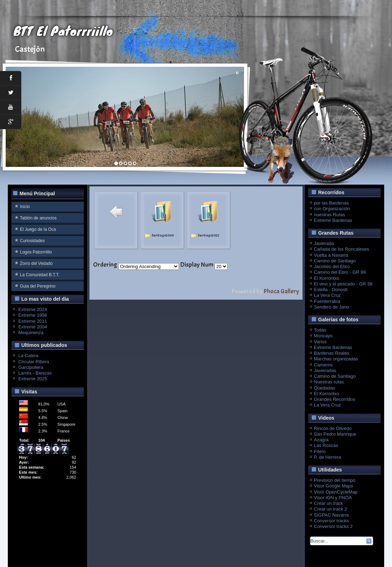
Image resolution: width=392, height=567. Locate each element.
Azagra (321, 440)
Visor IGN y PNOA (333, 498)
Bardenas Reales (332, 353)
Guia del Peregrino (38, 286)
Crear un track (328, 503)
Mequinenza (31, 332)
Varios (320, 342)
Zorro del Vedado (36, 263)
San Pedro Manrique (335, 434)
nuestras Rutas (329, 215)
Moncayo (323, 336)
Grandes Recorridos (334, 399)
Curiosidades (32, 241)
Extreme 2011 (33, 321)
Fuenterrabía (327, 301)
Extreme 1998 (33, 315)
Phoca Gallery (281, 291)
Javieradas (325, 370)
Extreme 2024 (33, 309)
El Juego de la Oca (38, 229)
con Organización (332, 209)
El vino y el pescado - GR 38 (343, 284)
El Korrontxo (327, 278)
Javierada (324, 243)
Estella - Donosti (331, 290)
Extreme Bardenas (333, 220)
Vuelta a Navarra (331, 255)
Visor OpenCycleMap (336, 492)
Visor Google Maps (333, 486)
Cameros (323, 365)
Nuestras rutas (329, 382)
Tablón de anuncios (38, 218)
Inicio (25, 207)
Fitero (320, 451)
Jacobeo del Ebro (332, 266)
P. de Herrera (327, 457)
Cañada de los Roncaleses (341, 249)
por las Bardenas (331, 203)
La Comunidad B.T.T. (40, 275)
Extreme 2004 (33, 327)
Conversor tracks (331, 521)
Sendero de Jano (331, 307)
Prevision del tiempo (335, 480)
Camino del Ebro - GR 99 (340, 272)
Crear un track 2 (330, 509)
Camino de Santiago (335, 261)
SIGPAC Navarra (331, 515)
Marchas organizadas (336, 359)
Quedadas (325, 388)
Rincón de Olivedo (333, 428)
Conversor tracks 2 (333, 526)
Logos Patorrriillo (36, 252)
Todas (320, 330)
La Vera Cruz (327, 295)
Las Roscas (326, 445)
